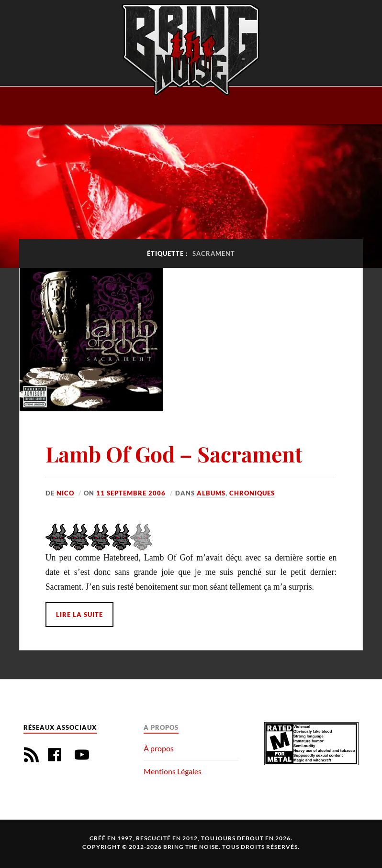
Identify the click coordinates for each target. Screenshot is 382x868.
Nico (65, 493)
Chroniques (252, 493)
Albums (211, 493)
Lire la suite (79, 615)
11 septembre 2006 (131, 493)
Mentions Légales (173, 771)
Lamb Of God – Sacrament (174, 454)
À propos (159, 748)
